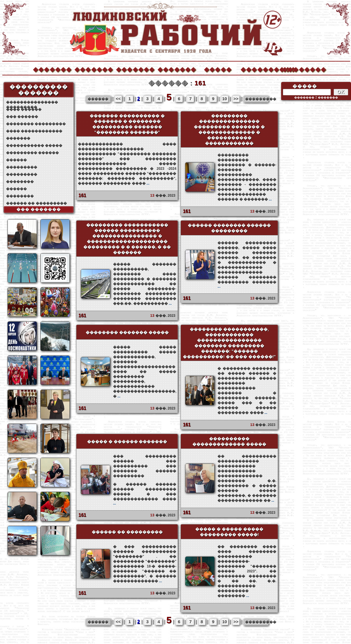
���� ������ (24, 109)
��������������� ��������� (32, 102)
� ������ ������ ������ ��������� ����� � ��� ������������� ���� (145, 494)
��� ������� (39, 209)
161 (82, 195)
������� (52, 69)
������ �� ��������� (36, 203)
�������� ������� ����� (127, 332)
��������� (22, 167)
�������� (301, 69)
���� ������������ (34, 131)
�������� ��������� (36, 124)
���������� (260, 69)
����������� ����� (34, 146)
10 (225, 99)
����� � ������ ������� (127, 442)
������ (16, 160)
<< (118, 99)
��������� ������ (32, 153)
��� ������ (22, 117)
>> (236, 99)
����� (218, 69)
